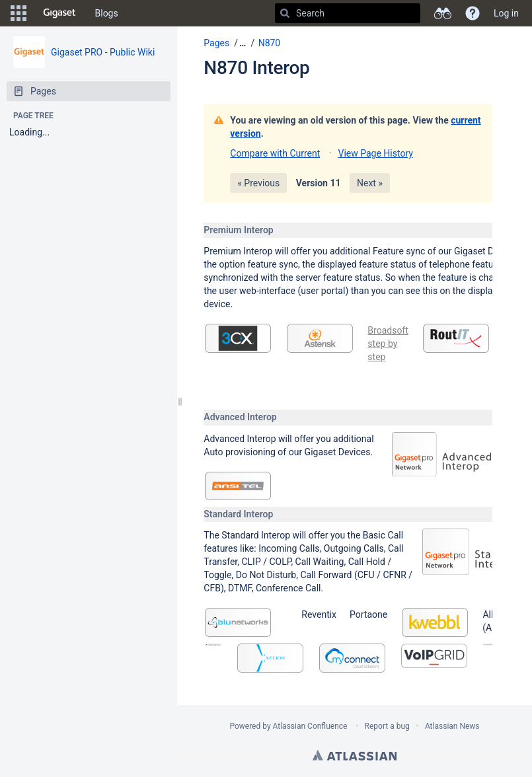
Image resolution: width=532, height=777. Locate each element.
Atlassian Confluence (310, 726)
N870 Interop (256, 68)
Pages (216, 43)
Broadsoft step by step (388, 344)
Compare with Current (275, 153)
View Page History (375, 153)
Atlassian (355, 755)
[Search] (285, 13)
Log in (506, 13)
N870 (270, 43)
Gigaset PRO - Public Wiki (103, 52)
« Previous (258, 183)
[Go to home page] (59, 13)
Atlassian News (452, 726)
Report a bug (387, 726)
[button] (19, 13)
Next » (370, 183)
